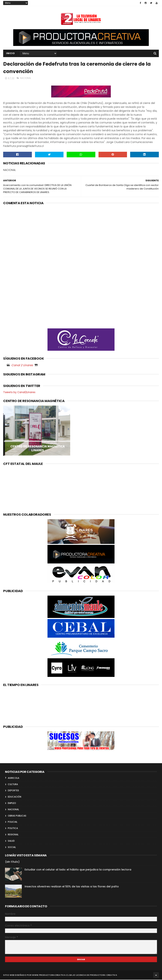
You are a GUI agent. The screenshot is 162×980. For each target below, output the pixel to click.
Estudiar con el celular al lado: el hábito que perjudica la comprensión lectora (78, 870)
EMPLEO (12, 803)
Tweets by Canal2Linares (19, 393)
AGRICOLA (13, 778)
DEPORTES (13, 791)
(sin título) (12, 862)
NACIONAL (26, 78)
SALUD (11, 841)
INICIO (10, 53)
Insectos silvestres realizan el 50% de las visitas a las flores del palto (72, 887)
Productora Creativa (104, 975)
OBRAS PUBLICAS (17, 816)
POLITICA (13, 829)
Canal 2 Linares (22, 366)
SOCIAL (12, 848)
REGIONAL (13, 835)
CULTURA (13, 785)
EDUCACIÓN (15, 797)
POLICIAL (13, 822)
